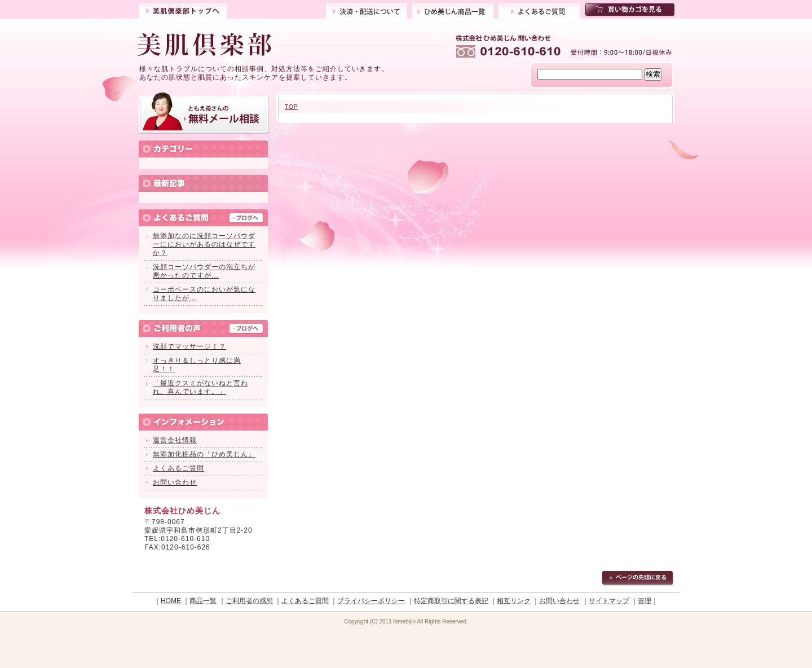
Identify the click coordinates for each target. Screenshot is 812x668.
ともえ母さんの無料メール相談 (204, 113)
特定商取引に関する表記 (451, 601)
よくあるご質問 (539, 10)
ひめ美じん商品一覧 (453, 10)
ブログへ (247, 219)
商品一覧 (203, 601)
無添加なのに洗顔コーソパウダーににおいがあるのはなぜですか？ (204, 244)
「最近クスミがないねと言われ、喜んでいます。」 (200, 387)
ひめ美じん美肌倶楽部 (292, 45)
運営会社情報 (175, 440)
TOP (291, 107)
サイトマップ (609, 601)
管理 (645, 601)
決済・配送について (367, 10)
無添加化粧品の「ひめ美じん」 (204, 454)
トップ (183, 10)
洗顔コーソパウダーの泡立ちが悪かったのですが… (204, 271)
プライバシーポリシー (371, 601)
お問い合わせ (175, 482)
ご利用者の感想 (249, 601)
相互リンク (514, 601)
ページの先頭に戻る (638, 579)
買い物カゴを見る (631, 10)
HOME (171, 601)
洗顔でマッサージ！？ (189, 346)
